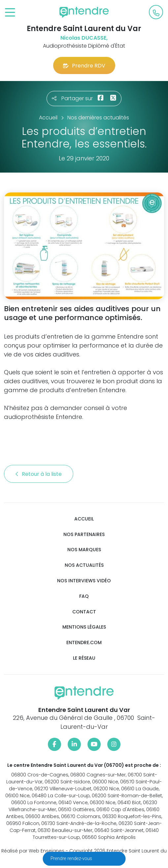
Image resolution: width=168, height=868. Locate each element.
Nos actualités (84, 565)
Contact (84, 612)
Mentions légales (84, 627)
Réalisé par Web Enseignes (33, 851)
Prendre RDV (84, 66)
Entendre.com (84, 643)
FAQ (84, 596)
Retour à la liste (39, 474)
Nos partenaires (84, 535)
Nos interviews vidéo (84, 581)
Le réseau (84, 658)
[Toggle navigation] (10, 13)
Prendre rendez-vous (72, 858)
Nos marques (84, 550)
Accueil (84, 519)
